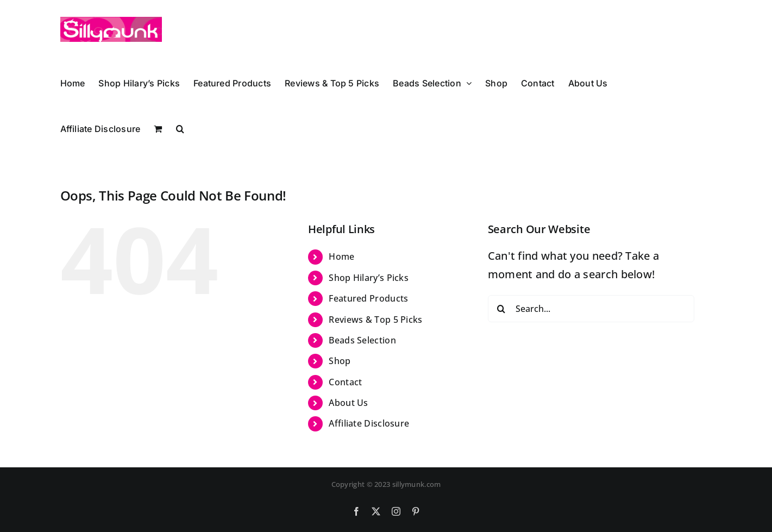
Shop (340, 361)
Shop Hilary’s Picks (369, 278)
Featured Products (368, 298)
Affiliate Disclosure (369, 423)
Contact (345, 382)
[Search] (501, 309)
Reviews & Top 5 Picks (375, 320)
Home (341, 256)
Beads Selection (362, 340)
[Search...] (591, 309)
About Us (348, 403)
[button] (180, 127)
